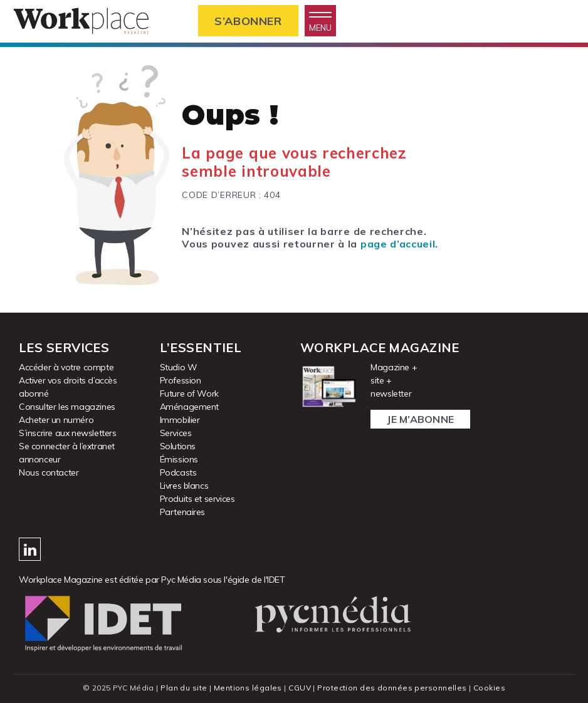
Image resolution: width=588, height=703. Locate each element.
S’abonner (248, 21)
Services (176, 433)
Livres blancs (184, 486)
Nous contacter (49, 472)
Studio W (179, 367)
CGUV (300, 688)
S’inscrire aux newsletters (68, 433)
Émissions (179, 459)
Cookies (489, 688)
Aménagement (190, 407)
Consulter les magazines (67, 407)
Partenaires (183, 512)
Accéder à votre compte (66, 367)
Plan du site (184, 688)
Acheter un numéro (56, 420)
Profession (181, 380)
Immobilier (180, 420)
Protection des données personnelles (392, 688)
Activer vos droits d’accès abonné (68, 387)
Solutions (178, 446)
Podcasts (178, 472)
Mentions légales (248, 688)
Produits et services (197, 499)
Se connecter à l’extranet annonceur (67, 453)
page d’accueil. (399, 244)
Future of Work (189, 393)
